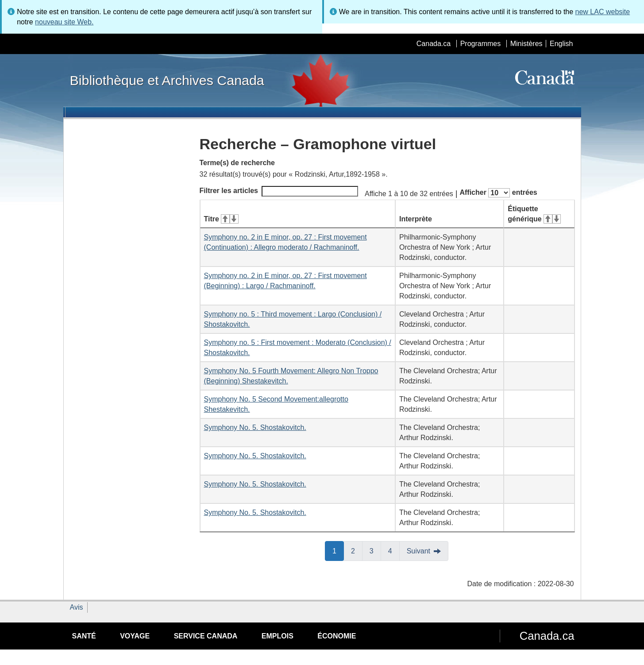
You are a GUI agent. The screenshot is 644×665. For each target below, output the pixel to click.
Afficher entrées (498, 193)
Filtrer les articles (279, 191)
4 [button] (394, 550)
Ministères (526, 44)
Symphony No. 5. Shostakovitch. (255, 427)
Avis (77, 607)
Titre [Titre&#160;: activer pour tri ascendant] (221, 219)
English (561, 44)
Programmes (481, 44)
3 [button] (375, 550)
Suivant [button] (418, 551)
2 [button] (357, 550)
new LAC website (603, 12)
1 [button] (338, 550)
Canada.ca (434, 44)
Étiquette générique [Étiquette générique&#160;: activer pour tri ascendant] (534, 214)
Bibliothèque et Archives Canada (167, 80)
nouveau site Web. (64, 22)
